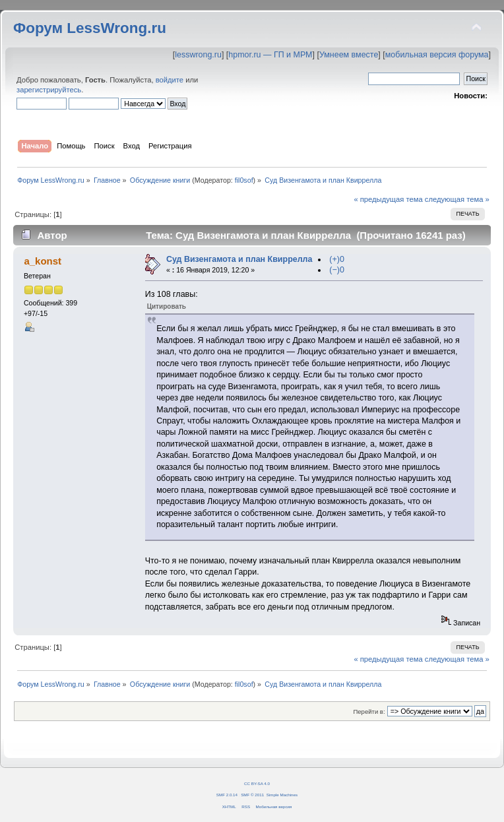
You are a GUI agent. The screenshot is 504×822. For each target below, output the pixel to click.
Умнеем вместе (349, 55)
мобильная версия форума (437, 55)
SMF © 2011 (252, 795)
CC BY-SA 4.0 (257, 783)
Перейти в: (369, 711)
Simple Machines (282, 795)
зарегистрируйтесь (49, 90)
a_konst (43, 261)
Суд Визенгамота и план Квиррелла (239, 259)
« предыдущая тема (388, 199)
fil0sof (244, 180)
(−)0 (337, 270)
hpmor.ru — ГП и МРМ (270, 55)
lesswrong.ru (198, 55)
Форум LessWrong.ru (90, 28)
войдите (170, 80)
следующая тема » (457, 199)
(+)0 (337, 259)
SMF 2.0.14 (227, 795)
